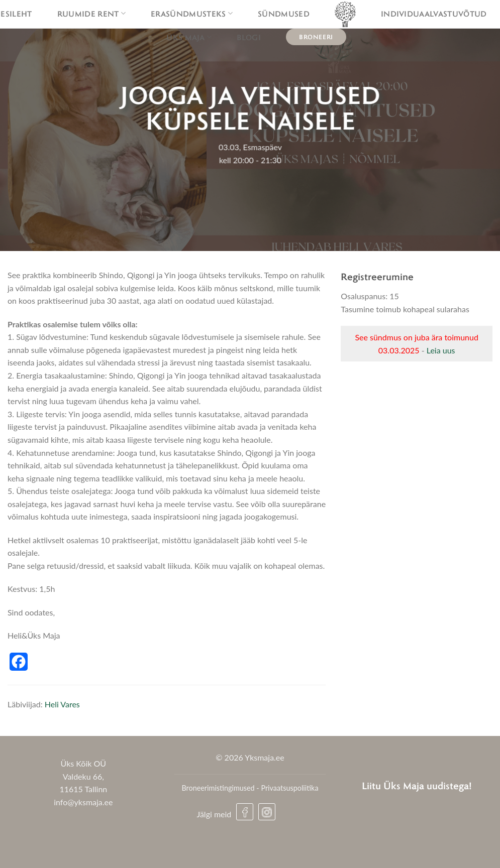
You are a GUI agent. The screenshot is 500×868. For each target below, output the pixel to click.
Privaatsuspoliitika (289, 788)
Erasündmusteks (192, 14)
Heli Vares (62, 704)
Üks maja (189, 37)
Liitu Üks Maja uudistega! (417, 785)
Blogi (249, 37)
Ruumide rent (91, 14)
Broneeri (316, 37)
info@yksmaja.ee (83, 802)
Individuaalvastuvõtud (434, 14)
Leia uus (441, 350)
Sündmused (284, 14)
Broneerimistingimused (218, 788)
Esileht (16, 14)
